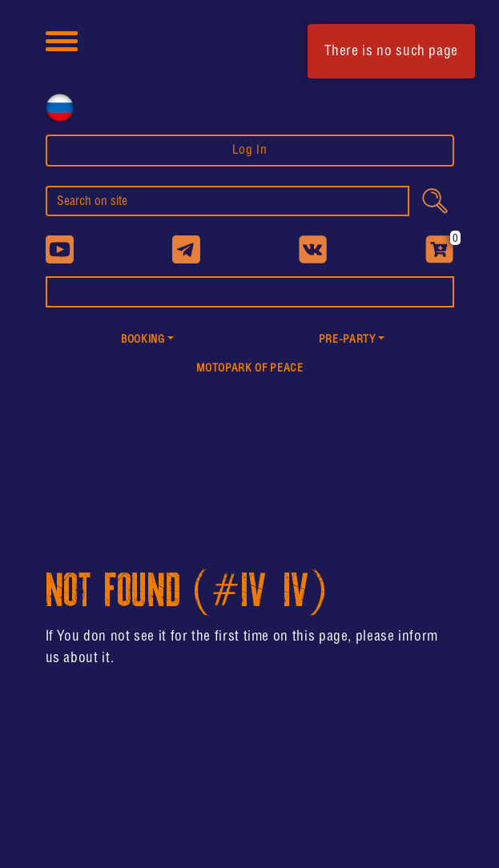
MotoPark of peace (250, 369)
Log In (250, 150)
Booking (143, 340)
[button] (148, 341)
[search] (227, 201)
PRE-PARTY (347, 340)
